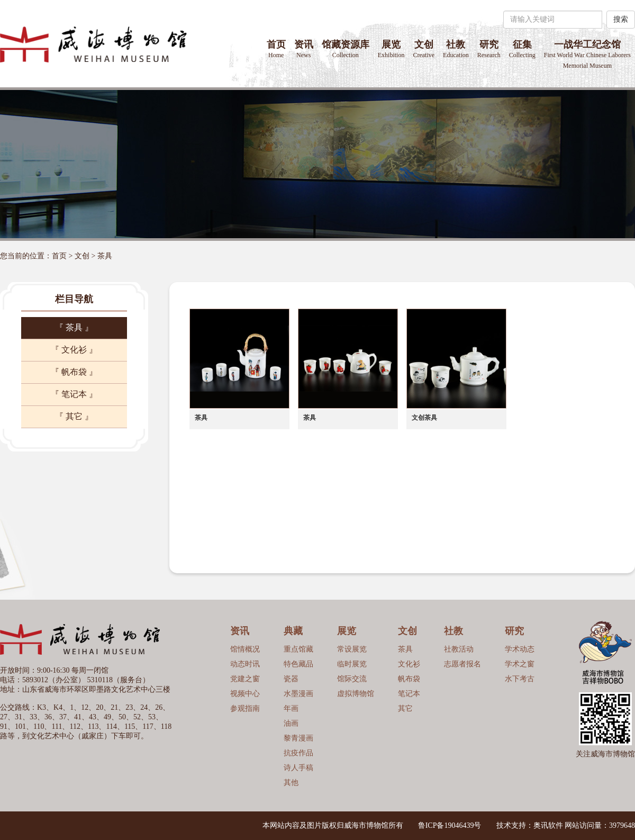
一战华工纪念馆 (587, 54)
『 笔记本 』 (74, 394)
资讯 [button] (304, 49)
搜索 (621, 19)
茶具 (105, 256)
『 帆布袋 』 (74, 372)
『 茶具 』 (74, 327)
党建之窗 (245, 679)
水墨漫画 (298, 694)
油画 (291, 723)
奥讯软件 (548, 825)
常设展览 (352, 649)
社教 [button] (456, 49)
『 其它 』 (74, 416)
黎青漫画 (298, 738)
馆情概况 (245, 649)
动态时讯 (245, 664)
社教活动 (459, 649)
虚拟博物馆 (356, 694)
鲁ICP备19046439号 (450, 825)
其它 (405, 708)
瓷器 (291, 679)
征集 (522, 49)
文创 (424, 49)
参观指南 (245, 708)
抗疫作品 (298, 753)
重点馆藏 (298, 649)
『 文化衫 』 (74, 350)
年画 (291, 708)
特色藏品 (298, 664)
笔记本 (409, 694)
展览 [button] (391, 49)
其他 (291, 783)
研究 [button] (489, 49)
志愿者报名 (462, 664)
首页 (276, 49)
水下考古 (520, 679)
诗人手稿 (298, 768)
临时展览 (352, 664)
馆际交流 (352, 679)
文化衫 (409, 664)
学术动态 (520, 649)
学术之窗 (520, 664)
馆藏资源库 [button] (346, 49)
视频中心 (245, 694)
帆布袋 (409, 679)
